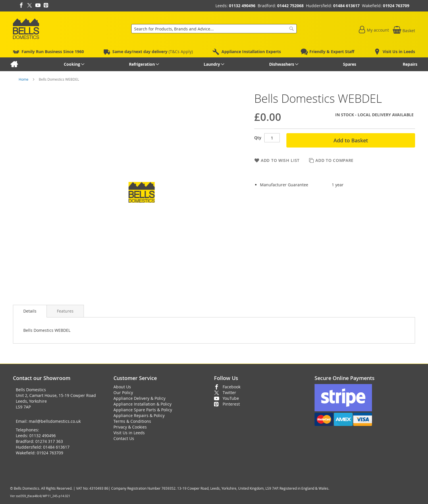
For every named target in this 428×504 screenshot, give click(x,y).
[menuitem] (14, 64)
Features (65, 311)
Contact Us (124, 438)
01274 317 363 (49, 441)
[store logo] (26, 29)
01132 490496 (242, 6)
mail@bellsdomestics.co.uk (55, 421)
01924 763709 (396, 6)
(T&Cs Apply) (153, 52)
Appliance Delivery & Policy (139, 398)
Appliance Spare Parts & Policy (143, 410)
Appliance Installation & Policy (142, 404)
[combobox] (214, 29)
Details (30, 311)
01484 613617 (346, 6)
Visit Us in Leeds (129, 433)
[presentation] (30, 311)
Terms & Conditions (132, 421)
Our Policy (123, 392)
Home (24, 79)
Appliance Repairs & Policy (139, 415)
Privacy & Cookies (130, 427)
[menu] (214, 64)
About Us (122, 387)
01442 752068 (290, 6)
